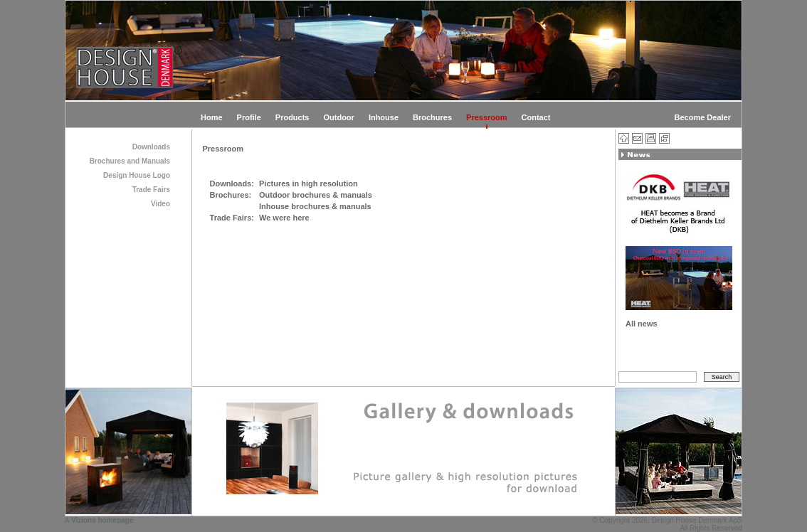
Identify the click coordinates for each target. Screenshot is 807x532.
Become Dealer (703, 117)
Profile (249, 117)
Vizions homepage (102, 520)
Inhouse (384, 117)
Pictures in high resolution (308, 183)
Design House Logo (137, 175)
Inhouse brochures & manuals (315, 206)
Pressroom (486, 117)
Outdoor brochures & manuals (316, 195)
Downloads (151, 147)
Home (212, 117)
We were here (284, 218)
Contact (536, 117)
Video (160, 204)
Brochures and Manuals (130, 161)
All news (642, 324)
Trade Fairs (151, 190)
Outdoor (338, 117)
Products (292, 117)
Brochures (432, 117)
